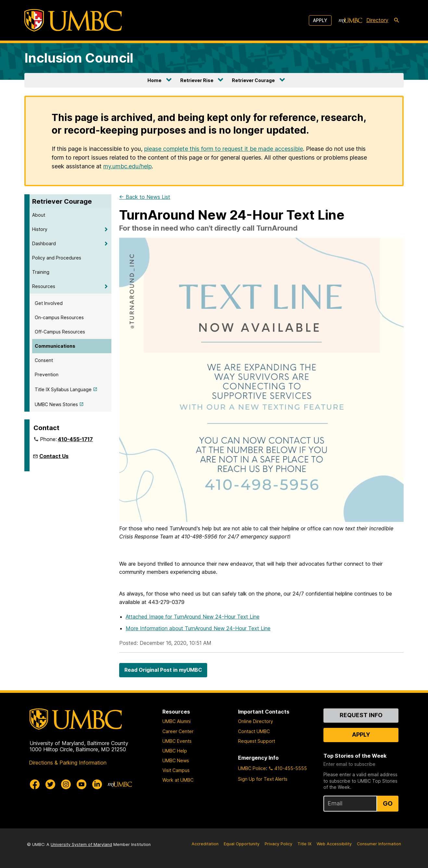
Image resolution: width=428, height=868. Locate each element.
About (39, 215)
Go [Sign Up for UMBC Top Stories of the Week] (388, 803)
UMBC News (176, 760)
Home (154, 80)
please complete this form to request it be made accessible (224, 149)
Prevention (47, 374)
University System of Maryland (81, 844)
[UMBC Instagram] (66, 784)
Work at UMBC (178, 780)
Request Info (361, 715)
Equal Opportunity (242, 844)
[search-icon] (397, 20)
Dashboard (44, 243)
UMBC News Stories (56, 404)
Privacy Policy (278, 844)
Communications (55, 346)
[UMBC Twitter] (50, 784)
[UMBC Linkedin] (97, 784)
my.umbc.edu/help (127, 166)
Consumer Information (379, 844)
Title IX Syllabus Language (63, 389)
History (40, 229)
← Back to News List (145, 197)
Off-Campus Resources (60, 332)
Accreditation (205, 844)
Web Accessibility (334, 844)
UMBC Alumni (176, 721)
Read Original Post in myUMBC (163, 670)
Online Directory (256, 721)
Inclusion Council (79, 58)
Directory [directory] (377, 20)
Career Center (178, 731)
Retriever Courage (253, 80)
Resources (44, 286)
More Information (198, 628)
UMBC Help (175, 751)
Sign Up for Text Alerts (263, 779)
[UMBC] (73, 20)
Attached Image (193, 617)
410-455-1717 (75, 439)
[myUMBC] (350, 20)
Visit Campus (176, 770)
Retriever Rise (197, 80)
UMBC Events (177, 741)
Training (41, 272)
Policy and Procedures (57, 258)
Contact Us (54, 456)
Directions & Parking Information (68, 763)
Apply (320, 20)
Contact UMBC (254, 731)
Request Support (257, 741)
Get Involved (49, 303)
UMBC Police (252, 768)
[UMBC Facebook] (35, 784)
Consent (44, 360)
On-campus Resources (59, 317)
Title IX (304, 844)
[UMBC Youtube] (82, 784)
